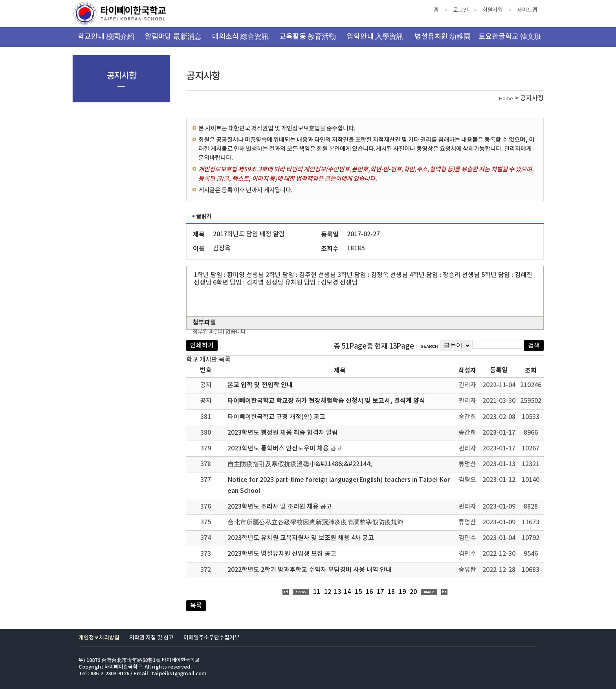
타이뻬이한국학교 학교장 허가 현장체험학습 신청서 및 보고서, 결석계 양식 (326, 401)
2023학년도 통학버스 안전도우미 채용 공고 (285, 448)
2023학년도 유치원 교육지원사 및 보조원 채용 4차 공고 (301, 538)
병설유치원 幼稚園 (443, 37)
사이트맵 (527, 10)
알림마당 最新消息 (173, 37)
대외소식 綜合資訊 (240, 37)
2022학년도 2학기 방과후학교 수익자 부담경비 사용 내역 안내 (310, 570)
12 (328, 592)
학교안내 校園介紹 (106, 37)
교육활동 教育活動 (308, 37)
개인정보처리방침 (99, 638)
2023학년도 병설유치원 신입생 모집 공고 (282, 554)
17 (380, 592)
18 (391, 592)
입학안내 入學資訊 (375, 37)
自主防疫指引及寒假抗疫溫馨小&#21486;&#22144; (300, 464)
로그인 (461, 10)
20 (413, 592)
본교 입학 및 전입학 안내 (260, 385)
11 (317, 592)
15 (358, 592)
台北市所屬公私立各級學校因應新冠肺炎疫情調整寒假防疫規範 (315, 522)
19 (402, 592)
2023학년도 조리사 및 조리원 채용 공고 (280, 507)
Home (506, 99)
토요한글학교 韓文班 (510, 37)
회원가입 (493, 10)
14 (347, 592)
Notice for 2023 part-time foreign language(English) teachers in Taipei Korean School (339, 485)
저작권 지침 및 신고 (151, 638)
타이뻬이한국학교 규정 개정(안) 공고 (276, 417)
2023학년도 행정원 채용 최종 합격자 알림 (283, 433)
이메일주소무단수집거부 (212, 638)
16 (369, 592)
